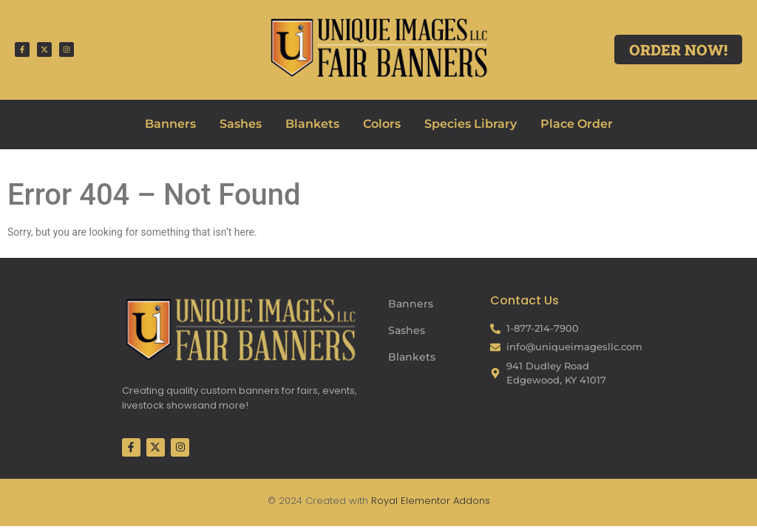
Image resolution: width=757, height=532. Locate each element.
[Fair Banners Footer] (240, 329)
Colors (382, 124)
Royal (384, 501)
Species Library (471, 124)
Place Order (577, 124)
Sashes (241, 124)
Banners (170, 124)
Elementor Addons (444, 501)
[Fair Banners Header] (378, 47)
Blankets (312, 124)
